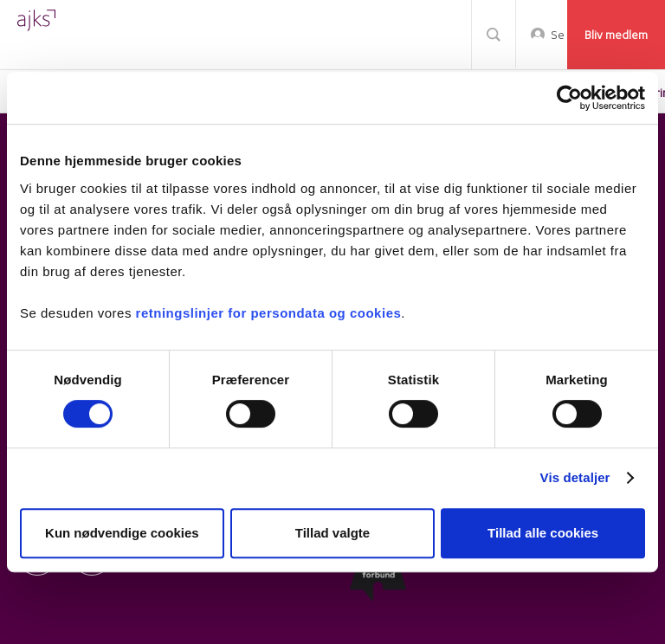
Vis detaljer (575, 477)
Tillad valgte (332, 533)
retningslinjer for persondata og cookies (269, 313)
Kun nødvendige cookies (122, 533)
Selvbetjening (557, 35)
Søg (494, 35)
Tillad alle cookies (543, 533)
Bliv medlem (616, 35)
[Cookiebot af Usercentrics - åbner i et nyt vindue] (569, 98)
